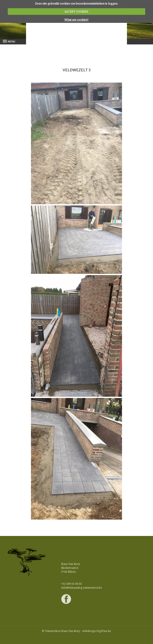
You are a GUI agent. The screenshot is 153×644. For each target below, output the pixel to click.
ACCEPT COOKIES (76, 11)
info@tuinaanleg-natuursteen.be (82, 588)
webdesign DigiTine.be (97, 631)
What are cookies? (76, 20)
